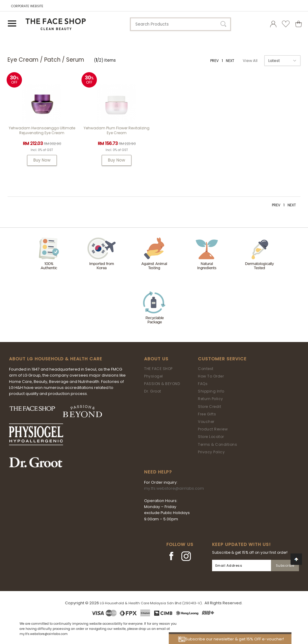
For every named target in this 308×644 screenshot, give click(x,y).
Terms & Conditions (217, 444)
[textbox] (180, 24)
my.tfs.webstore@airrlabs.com (174, 488)
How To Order (211, 376)
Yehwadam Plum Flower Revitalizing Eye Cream (117, 130)
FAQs (203, 384)
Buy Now (42, 160)
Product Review (213, 429)
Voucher (206, 422)
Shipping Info (211, 391)
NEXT (230, 61)
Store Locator (211, 437)
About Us (156, 359)
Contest (206, 369)
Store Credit (209, 407)
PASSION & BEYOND (162, 384)
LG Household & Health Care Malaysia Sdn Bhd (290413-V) (151, 603)
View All (250, 61)
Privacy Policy (211, 452)
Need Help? (158, 472)
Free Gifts (207, 414)
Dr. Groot (153, 391)
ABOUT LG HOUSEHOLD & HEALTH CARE (56, 359)
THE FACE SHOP (158, 369)
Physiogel (154, 376)
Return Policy (211, 399)
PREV (214, 61)
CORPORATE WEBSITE (27, 6)
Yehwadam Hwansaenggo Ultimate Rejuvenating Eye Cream (42, 130)
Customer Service (222, 359)
